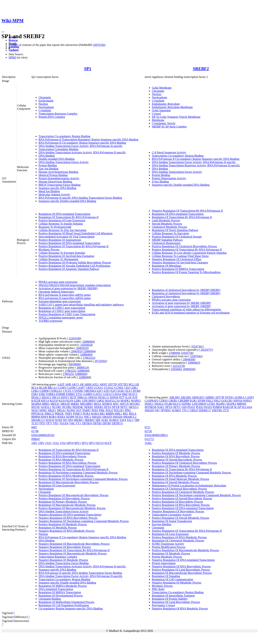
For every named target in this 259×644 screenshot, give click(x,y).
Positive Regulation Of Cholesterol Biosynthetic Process (184, 246)
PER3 (95, 410)
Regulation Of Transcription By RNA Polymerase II (68, 217)
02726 (148, 431)
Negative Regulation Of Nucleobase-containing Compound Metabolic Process (84, 521)
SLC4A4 (247, 407)
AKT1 (75, 384)
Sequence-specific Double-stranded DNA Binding (67, 201)
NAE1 (161, 407)
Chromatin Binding (50, 599)
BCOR (43, 388)
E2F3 (114, 391)
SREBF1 (79, 420)
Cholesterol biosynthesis (166, 296)
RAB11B (228, 407)
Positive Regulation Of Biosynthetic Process (64, 498)
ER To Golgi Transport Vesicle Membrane (176, 117)
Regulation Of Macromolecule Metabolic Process (67, 505)
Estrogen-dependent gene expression (60, 301)
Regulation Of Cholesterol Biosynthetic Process (179, 489)
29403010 (82, 348)
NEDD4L (78, 407)
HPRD (13, 57)
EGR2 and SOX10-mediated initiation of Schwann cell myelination (191, 313)
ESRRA (51, 394)
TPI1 (56, 423)
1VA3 (63, 443)
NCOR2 (67, 407)
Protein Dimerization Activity (169, 178)
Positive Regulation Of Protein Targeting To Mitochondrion (186, 272)
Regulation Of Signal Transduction (172, 521)
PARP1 (87, 410)
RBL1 (119, 414)
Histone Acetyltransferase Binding (58, 172)
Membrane (158, 120)
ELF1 (129, 391)
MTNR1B (150, 407)
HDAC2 (46, 397)
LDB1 (78, 401)
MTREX (107, 404)
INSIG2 (159, 404)
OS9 (184, 407)
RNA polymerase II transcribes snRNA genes (65, 295)
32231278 (178, 366)
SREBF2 (201, 69)
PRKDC (59, 414)
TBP (137, 420)
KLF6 (70, 401)
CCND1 (119, 388)
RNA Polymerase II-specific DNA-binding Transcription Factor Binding (80, 198)
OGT (79, 410)
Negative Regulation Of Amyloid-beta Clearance (180, 262)
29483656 (189, 369)
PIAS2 (200, 407)
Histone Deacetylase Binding (55, 182)
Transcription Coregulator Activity (172, 515)
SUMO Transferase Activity (168, 544)
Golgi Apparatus (161, 110)
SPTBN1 (166, 410)
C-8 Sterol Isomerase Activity (169, 152)
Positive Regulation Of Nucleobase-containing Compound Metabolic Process (83, 479)
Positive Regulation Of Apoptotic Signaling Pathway (69, 269)
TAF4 (123, 420)
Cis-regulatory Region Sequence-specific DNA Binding (71, 608)
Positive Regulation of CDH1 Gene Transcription (67, 314)
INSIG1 (149, 404)
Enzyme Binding (162, 524)
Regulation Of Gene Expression (57, 485)
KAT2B (36, 401)
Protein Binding (48, 165)
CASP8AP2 (151, 401)
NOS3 (35, 410)
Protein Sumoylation (164, 563)
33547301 (197, 346)
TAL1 (130, 420)
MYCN (124, 404)
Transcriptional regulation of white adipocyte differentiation (186, 309)
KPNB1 (187, 404)
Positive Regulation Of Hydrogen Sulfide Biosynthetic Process (75, 262)
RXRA (61, 417)
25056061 (176, 369)
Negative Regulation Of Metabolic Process (63, 560)
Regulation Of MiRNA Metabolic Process (63, 586)
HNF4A (93, 397)
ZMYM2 (217, 410)
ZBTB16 (87, 423)
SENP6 (70, 417)
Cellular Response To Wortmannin (58, 259)
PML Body (158, 589)
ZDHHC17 (205, 410)
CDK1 (134, 388)
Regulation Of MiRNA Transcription (60, 592)
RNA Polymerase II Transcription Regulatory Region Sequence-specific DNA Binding (88, 139)
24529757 (206, 350)
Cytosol (156, 114)
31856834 (86, 345)
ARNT (103, 384)
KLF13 (177, 404)
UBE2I (194, 410)
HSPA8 (114, 397)
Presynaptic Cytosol (163, 605)
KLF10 (54, 401)
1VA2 (56, 443)
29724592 (100, 361)
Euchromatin (46, 101)
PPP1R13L (38, 414)
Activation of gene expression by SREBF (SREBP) (68, 288)
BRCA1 (52, 388)
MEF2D (65, 404)
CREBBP (184, 401)
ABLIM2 (186, 397)
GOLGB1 (227, 401)
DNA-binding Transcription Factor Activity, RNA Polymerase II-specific (80, 146)
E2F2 (107, 391)
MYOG (36, 407)
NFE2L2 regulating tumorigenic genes (61, 318)
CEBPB (44, 391)
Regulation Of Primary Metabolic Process (63, 502)
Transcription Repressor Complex (58, 114)
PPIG (128, 410)
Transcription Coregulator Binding (58, 149)
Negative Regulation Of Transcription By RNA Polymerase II (187, 211)
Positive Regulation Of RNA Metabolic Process (66, 476)
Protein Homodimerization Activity (59, 178)
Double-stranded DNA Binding (56, 159)
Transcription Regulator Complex (58, 557)
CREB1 (173, 401)
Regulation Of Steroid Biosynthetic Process (177, 460)
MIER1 (75, 404)
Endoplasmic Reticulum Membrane (172, 107)
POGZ (109, 410)
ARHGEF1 (198, 397)
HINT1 (65, 397)
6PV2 (85, 443)
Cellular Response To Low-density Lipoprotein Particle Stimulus (189, 253)
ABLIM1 (175, 397)
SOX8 (58, 420)
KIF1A (45, 401)
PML (102, 410)
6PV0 (70, 443)
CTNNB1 (78, 391)
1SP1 (34, 443)
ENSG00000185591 (43, 435)
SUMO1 (176, 410)
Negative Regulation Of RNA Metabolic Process (67, 531)
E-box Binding (160, 182)
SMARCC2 (38, 420)
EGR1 (121, 391)
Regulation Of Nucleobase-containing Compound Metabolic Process (78, 473)
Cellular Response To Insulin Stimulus (61, 224)
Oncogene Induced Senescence (56, 292)
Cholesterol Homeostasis (166, 243)
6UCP (108, 443)
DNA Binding (46, 156)
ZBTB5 (107, 423)
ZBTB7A (117, 423)
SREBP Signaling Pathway (167, 240)
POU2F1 (119, 410)
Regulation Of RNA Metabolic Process (61, 460)
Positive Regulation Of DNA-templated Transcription (69, 243)
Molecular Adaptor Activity (54, 194)
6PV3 (92, 443)
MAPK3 (136, 401)
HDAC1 (36, 397)
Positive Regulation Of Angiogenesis (60, 240)
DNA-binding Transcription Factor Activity (64, 162)
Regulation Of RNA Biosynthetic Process (62, 456)
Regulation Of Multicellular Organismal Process (66, 602)
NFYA (107, 407)
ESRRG (71, 394)
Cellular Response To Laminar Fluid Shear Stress (180, 256)
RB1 (102, 414)
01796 (35, 431)
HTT (122, 397)
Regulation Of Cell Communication (172, 579)
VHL (72, 423)
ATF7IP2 (123, 384)
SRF (98, 420)
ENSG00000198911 (156, 435)
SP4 (71, 420)
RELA (133, 414)
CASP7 (81, 388)
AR (82, 384)
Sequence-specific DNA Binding (57, 188)
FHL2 (210, 401)
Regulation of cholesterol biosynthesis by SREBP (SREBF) (186, 290)
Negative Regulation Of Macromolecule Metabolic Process (73, 553)
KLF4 (62, 401)
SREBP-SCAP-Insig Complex (169, 127)
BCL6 (35, 388)
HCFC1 (133, 394)
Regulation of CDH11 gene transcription (62, 308)
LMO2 (100, 401)
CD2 (127, 388)
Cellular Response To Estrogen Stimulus (62, 253)
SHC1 (88, 417)
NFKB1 (89, 407)
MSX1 (98, 404)
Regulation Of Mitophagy (167, 266)
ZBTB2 (97, 423)
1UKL (148, 443)
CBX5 (89, 388)
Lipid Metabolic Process (166, 220)
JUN (135, 397)
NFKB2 (98, 407)
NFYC (124, 407)
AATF (61, 384)
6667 (34, 427)
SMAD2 (97, 417)
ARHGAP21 (92, 384)
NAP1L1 (46, 407)
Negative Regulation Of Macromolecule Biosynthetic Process (74, 544)
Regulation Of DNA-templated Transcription (64, 214)
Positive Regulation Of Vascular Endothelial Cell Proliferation (74, 266)
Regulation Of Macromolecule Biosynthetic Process (68, 482)
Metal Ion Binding (49, 191)
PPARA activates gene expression (58, 282)
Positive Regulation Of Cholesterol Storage (177, 237)
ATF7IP (112, 384)
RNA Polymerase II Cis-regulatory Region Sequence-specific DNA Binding (82, 143)
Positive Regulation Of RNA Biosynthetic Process (67, 463)
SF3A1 (79, 417)
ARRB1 (210, 397)
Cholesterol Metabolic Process (169, 227)
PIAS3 (208, 407)
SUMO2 (114, 420)
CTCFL (67, 391)
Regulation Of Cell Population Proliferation (64, 605)
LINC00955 (89, 401)
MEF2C (55, 404)
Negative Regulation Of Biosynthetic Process (65, 547)
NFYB (116, 407)
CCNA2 (109, 388)
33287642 (196, 356)
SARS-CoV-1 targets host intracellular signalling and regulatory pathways (81, 305)
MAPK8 (36, 404)
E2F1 (100, 391)
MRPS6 (242, 404)
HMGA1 (82, 397)
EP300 (137, 391)
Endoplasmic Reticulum (166, 104)
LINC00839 (199, 404)
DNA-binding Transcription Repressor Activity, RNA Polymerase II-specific (196, 165)
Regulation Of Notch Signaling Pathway (175, 230)
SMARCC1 (130, 417)
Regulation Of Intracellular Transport (173, 596)
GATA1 (98, 394)
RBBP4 (110, 414)
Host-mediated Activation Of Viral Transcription (66, 237)
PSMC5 (78, 414)
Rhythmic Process (49, 250)
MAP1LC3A (112, 401)
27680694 (174, 353)
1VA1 (48, 443)
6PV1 (78, 443)
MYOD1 (135, 404)
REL (126, 414)
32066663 (193, 363)
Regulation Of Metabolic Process (58, 528)
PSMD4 (217, 407)
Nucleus (43, 104)
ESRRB (61, 394)
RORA (53, 417)
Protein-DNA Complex (52, 117)
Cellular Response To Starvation (170, 233)
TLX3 (35, 423)
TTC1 (185, 410)
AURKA (239, 397)
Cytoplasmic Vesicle (164, 123)
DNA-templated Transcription (56, 589)
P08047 (36, 439)
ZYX (226, 410)
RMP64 (36, 417)
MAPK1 (125, 401)
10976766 (99, 45)
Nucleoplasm (46, 107)
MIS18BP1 (87, 404)
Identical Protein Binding (53, 175)
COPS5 (163, 401)
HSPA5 (247, 401)
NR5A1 (61, 410)
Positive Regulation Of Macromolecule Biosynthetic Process (73, 495)
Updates (14, 50)
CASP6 (71, 388)
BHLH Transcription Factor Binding (59, 185)
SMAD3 (107, 417)
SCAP (238, 407)
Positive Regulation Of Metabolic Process (63, 524)
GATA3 (107, 394)
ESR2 (42, 394)
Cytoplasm (45, 110)
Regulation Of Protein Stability (170, 599)
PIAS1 (191, 407)
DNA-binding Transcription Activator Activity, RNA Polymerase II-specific (82, 152)
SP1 (88, 69)
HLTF (73, 397)
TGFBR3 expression (50, 321)
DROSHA (90, 391)
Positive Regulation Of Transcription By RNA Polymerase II (73, 246)
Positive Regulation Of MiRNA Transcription (178, 269)
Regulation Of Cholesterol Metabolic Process (178, 541)
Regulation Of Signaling (166, 576)
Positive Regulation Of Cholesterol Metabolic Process (183, 492)
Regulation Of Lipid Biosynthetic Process (176, 602)
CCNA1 (98, 388)
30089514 (82, 367)
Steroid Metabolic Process (167, 224)
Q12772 (149, 439)
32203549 (74, 338)
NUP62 (71, 410)
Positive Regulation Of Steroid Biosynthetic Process (182, 498)
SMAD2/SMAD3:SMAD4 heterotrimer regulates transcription (75, 285)
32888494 (88, 342)
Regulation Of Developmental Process (61, 596)
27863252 (88, 358)
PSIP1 (69, 414)
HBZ (125, 394)
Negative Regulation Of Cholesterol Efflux (177, 259)
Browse (13, 40)
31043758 (187, 353)
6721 (147, 427)
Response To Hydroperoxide (55, 227)
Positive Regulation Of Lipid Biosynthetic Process (181, 570)
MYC (116, 404)
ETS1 (79, 394)
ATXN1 (229, 397)
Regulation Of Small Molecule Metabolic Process (180, 479)
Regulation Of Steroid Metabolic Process (175, 482)
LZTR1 (211, 404)
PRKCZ (49, 414)
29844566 (189, 359)
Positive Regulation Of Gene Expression (62, 220)
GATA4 (117, 394)
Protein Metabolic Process (167, 557)
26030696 (74, 364)
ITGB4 (168, 404)
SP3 (65, 420)
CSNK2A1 (56, 391)
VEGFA (64, 423)
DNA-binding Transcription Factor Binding (64, 563)
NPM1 (43, 410)
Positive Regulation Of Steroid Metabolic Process (180, 518)
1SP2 (41, 443)
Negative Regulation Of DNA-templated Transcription (70, 515)
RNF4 (45, 417)
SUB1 (105, 420)
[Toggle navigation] (3, 32)
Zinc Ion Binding (48, 169)
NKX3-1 (134, 407)
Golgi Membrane (162, 88)
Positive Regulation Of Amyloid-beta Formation (66, 256)
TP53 (42, 423)
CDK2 (35, 391)
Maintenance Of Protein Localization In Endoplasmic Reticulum (189, 485)
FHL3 (217, 401)
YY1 (78, 423)
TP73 (49, 423)
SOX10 (50, 420)
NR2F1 (52, 410)
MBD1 (46, 404)
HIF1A (56, 397)
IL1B (128, 397)
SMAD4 (117, 417)
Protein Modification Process (169, 547)
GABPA (88, 394)
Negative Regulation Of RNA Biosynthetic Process (68, 518)
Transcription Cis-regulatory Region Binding (64, 136)
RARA (95, 414)
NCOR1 (57, 407)
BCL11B (134, 384)
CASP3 (62, 388)
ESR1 (35, 394)
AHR (68, 384)
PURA (87, 414)
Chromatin (45, 97)
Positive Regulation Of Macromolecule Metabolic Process (72, 508)
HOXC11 (104, 397)
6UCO (100, 443)
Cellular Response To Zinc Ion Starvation (62, 230)
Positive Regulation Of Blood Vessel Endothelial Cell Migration (75, 233)
